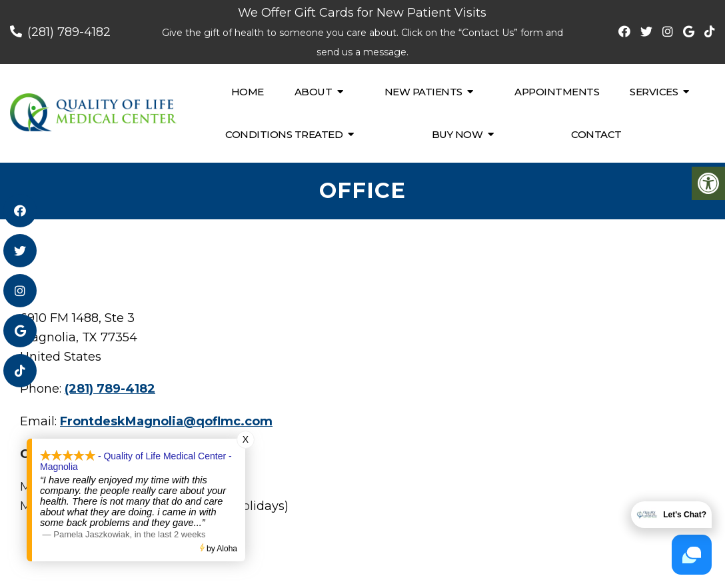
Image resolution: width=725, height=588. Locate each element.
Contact (596, 134)
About (314, 92)
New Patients (423, 92)
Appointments (557, 92)
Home (248, 92)
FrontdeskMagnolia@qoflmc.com (166, 421)
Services (654, 92)
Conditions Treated (284, 134)
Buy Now (457, 134)
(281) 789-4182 (69, 32)
